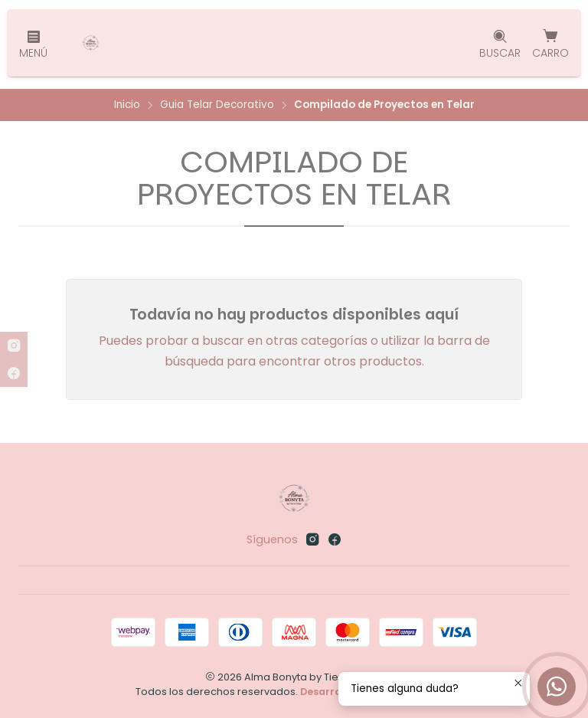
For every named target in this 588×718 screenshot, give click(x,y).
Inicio (127, 105)
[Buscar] (500, 43)
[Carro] (550, 43)
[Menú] (33, 43)
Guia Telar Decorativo (217, 105)
